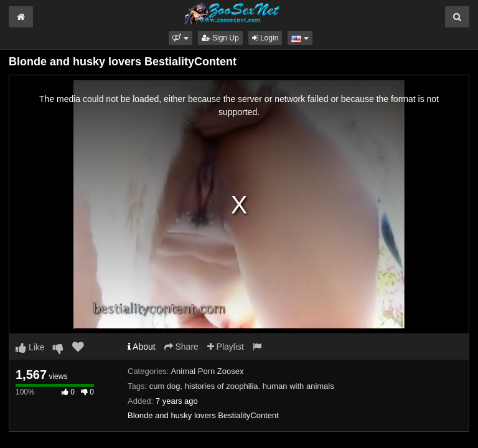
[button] (180, 38)
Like (30, 347)
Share (181, 347)
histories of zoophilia (222, 386)
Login (265, 38)
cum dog (165, 386)
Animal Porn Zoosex (207, 371)
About (142, 347)
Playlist (226, 347)
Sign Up (220, 38)
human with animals (298, 386)
